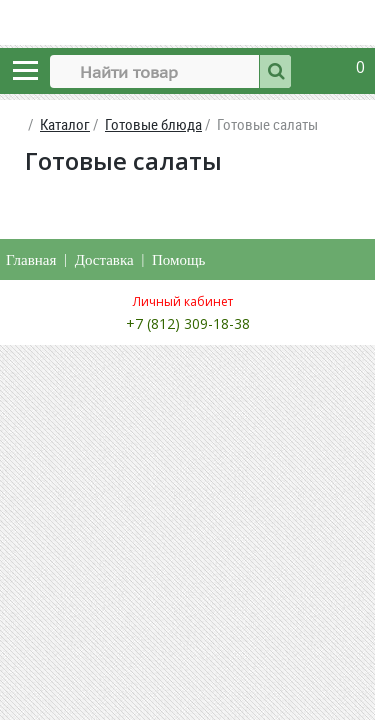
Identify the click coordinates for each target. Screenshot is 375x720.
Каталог (65, 124)
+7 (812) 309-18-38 (188, 323)
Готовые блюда (153, 124)
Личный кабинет (183, 301)
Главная (31, 260)
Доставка (104, 260)
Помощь (178, 260)
